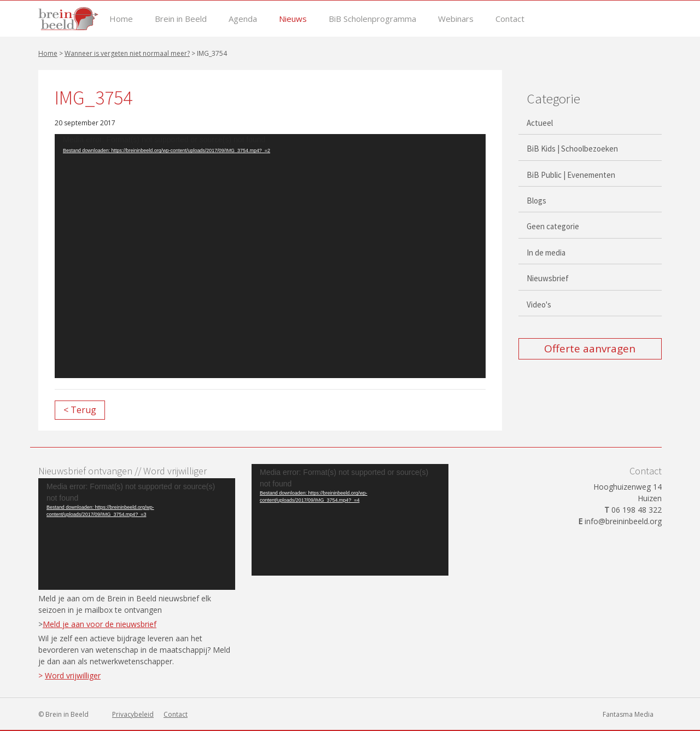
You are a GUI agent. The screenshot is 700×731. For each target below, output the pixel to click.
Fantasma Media (628, 714)
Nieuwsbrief (548, 278)
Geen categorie (553, 226)
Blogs (536, 201)
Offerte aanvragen (590, 349)
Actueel (540, 123)
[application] (270, 256)
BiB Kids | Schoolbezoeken (572, 149)
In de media (546, 253)
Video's (539, 304)
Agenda (243, 19)
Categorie (553, 98)
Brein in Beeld (181, 19)
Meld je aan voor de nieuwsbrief (100, 624)
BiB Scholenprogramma (372, 19)
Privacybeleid (133, 714)
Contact (510, 19)
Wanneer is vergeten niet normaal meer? (127, 53)
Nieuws (293, 19)
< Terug (80, 410)
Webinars (456, 19)
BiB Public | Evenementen (571, 175)
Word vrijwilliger (73, 675)
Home (121, 19)
